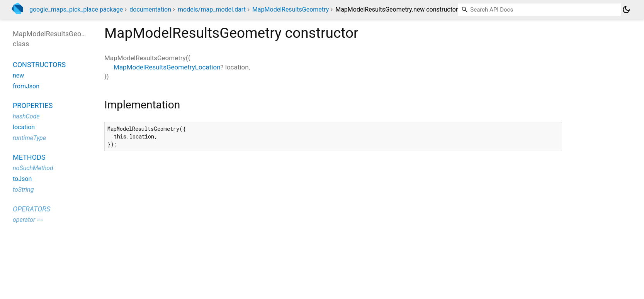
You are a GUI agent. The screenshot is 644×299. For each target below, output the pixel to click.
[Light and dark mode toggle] (626, 10)
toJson (22, 179)
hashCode (26, 116)
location (24, 127)
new (18, 75)
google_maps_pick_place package (76, 9)
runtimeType (29, 138)
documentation (150, 9)
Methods (29, 157)
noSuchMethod (33, 168)
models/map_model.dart (212, 9)
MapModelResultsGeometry (291, 9)
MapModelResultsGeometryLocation (167, 67)
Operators (31, 209)
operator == (28, 220)
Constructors (39, 65)
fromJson (26, 86)
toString (23, 190)
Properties (33, 106)
